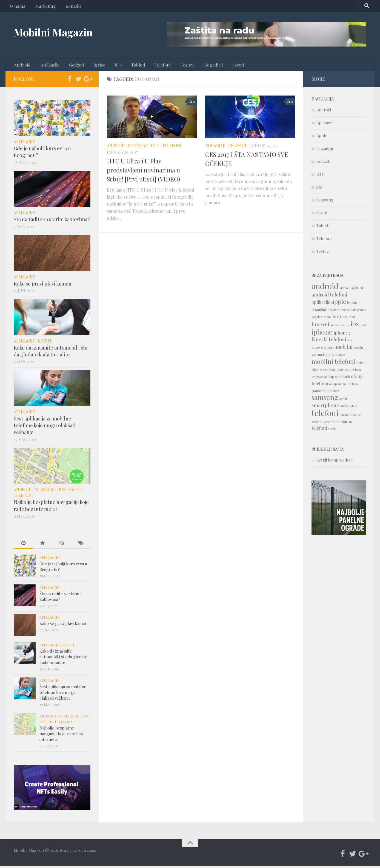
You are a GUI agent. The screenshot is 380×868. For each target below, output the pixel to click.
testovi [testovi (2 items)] (356, 416)
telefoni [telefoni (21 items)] (325, 414)
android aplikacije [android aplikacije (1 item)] (352, 289)
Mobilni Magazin (58, 33)
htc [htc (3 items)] (336, 318)
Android (22, 66)
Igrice (93, 66)
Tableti (128, 66)
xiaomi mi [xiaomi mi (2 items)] (332, 423)
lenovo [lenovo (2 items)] (317, 349)
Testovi (174, 66)
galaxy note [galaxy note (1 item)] (358, 311)
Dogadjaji (198, 66)
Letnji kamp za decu (335, 462)
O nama (17, 7)
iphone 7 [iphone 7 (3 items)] (342, 334)
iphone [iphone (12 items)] (322, 333)
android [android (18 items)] (325, 287)
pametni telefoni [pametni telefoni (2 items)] (325, 392)
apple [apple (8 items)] (339, 303)
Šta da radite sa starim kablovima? (52, 221)
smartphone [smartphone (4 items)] (325, 407)
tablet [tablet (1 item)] (353, 408)
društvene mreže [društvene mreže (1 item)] (339, 311)
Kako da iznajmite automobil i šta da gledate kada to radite (51, 352)
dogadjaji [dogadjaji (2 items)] (319, 311)
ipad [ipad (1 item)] (363, 327)
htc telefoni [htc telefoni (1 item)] (347, 318)
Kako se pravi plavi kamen (43, 285)
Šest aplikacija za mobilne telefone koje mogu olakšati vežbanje (45, 427)
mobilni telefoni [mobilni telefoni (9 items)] (334, 363)
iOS (111, 66)
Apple (322, 137)
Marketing (43, 7)
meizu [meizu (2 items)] (329, 349)
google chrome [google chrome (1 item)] (321, 318)
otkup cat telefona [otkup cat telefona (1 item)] (324, 371)
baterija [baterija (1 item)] (352, 304)
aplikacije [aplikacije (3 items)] (321, 304)
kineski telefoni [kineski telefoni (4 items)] (329, 341)
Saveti (221, 66)
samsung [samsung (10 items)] (325, 399)
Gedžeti (72, 66)
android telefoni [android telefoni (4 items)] (329, 296)
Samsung (325, 201)
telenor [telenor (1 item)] (344, 416)
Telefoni (151, 66)
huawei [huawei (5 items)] (320, 326)
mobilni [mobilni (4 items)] (344, 348)
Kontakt (69, 7)
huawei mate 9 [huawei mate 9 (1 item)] (340, 327)
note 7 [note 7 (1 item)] (361, 364)
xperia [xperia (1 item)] (332, 430)
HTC (155, 147)
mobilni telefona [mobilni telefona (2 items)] (332, 356)
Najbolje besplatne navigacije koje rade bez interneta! (51, 507)
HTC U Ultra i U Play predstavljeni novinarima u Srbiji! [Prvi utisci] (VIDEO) (143, 172)
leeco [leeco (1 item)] (351, 342)
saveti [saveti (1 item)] (343, 400)
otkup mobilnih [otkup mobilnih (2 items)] (337, 378)
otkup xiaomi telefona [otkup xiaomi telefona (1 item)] (343, 386)
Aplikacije (47, 66)
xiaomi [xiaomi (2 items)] (317, 423)
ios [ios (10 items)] (355, 325)
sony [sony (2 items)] (344, 407)
